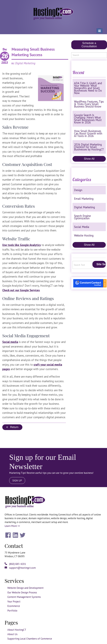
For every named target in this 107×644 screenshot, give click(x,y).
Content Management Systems (24, 597)
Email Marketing (84, 199)
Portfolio (12, 611)
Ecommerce (14, 606)
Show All (89, 159)
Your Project (14, 602)
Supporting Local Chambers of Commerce (30, 639)
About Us (12, 634)
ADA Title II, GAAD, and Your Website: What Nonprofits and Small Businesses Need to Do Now (88, 88)
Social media (10, 342)
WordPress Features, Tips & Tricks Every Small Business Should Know (89, 104)
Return (12, 427)
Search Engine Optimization (82, 217)
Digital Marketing (84, 207)
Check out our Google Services (21, 290)
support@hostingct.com (20, 568)
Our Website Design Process (22, 592)
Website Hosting (84, 235)
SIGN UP (17, 481)
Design (78, 190)
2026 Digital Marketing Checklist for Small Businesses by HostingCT (89, 147)
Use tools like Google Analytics (22, 245)
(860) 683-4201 (15, 564)
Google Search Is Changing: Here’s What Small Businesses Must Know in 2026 (88, 119)
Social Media (82, 227)
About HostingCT (17, 630)
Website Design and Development (25, 588)
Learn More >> (12, 526)
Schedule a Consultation (89, 45)
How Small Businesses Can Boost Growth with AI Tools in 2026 (88, 133)
